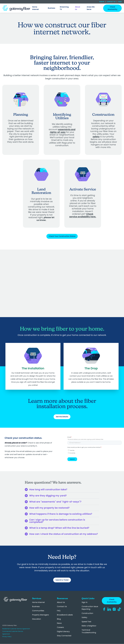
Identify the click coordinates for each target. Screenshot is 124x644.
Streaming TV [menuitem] (64, 8)
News (59, 623)
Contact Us (111, 2)
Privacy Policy (7, 637)
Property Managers (40, 615)
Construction (87, 613)
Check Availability (112, 601)
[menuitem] (38, 8)
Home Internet (38, 602)
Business (36, 606)
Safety (84, 617)
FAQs (120, 2)
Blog (59, 619)
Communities (38, 611)
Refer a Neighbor (89, 626)
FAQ (59, 611)
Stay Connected (64, 636)
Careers (60, 627)
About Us (61, 602)
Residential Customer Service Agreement (16, 629)
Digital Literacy (63, 631)
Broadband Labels (65, 615)
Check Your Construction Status (62, 236)
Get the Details (62, 417)
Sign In (102, 2)
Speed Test (86, 622)
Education (37, 619)
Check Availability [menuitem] (112, 8)
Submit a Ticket (62, 580)
